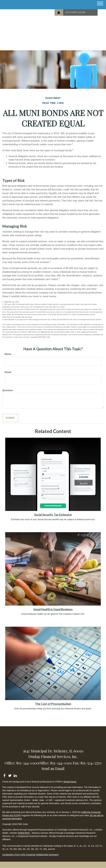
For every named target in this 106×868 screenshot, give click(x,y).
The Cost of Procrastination (53, 704)
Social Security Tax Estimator (53, 515)
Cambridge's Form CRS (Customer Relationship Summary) (30, 855)
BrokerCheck (70, 782)
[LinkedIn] (15, 775)
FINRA (21, 833)
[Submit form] (10, 418)
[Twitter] (10, 775)
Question (8, 390)
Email (8, 372)
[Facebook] (4, 775)
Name (8, 354)
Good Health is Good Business (53, 609)
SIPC (27, 833)
